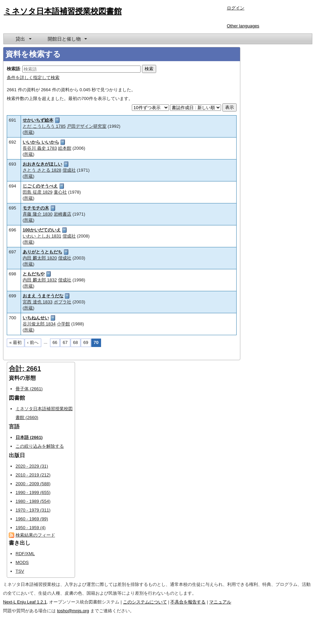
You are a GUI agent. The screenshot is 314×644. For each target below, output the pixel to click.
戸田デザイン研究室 (87, 126)
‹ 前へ (33, 342)
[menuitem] (23, 39)
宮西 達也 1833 (38, 302)
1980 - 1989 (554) (33, 501)
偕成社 (69, 170)
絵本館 (65, 148)
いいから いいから (41, 142)
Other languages (243, 26)
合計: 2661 (25, 369)
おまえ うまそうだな (43, 296)
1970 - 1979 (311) (33, 510)
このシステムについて (145, 602)
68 (75, 342)
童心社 (60, 192)
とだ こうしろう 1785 (44, 126)
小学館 (63, 324)
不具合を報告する (188, 602)
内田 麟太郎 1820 (40, 258)
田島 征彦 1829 (38, 192)
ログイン (236, 8)
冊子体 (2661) (29, 389)
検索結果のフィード (35, 535)
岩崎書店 (63, 214)
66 (55, 342)
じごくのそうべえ (40, 186)
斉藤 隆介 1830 (38, 214)
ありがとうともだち (42, 252)
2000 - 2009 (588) (33, 484)
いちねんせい (36, 318)
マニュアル (220, 602)
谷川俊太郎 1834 (39, 324)
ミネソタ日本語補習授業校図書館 (63, 11)
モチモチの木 (36, 208)
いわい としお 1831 (42, 236)
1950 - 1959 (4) (31, 528)
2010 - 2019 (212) (33, 475)
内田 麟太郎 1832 (40, 280)
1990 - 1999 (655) (33, 492)
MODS (22, 562)
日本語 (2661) (29, 437)
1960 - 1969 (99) (32, 519)
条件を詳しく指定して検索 (33, 78)
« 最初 (16, 342)
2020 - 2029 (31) (32, 466)
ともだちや (34, 274)
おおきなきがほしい (42, 164)
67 (65, 342)
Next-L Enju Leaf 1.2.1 (25, 602)
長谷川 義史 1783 (40, 148)
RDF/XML (25, 554)
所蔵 (28, 132)
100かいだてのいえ (42, 230)
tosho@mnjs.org (73, 611)
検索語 (13, 69)
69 (86, 342)
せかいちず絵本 (38, 120)
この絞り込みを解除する (40, 446)
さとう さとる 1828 (42, 170)
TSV (20, 571)
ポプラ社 (63, 302)
